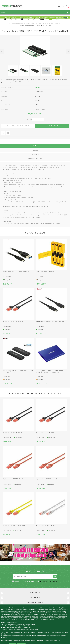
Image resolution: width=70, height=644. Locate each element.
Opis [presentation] (35, 146)
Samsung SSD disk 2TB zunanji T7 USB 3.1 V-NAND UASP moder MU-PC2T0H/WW (50, 372)
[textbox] (33, 12)
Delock (38, 87)
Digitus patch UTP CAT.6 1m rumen (14, 526)
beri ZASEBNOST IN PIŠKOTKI (48, 581)
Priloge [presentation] (35, 150)
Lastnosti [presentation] (35, 155)
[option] (13, 71)
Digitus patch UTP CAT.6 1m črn (13, 321)
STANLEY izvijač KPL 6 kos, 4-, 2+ (46, 272)
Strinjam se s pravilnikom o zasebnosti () (36, 581)
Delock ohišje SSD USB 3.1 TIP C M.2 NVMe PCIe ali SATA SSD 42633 (18, 372)
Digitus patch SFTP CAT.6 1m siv (46, 526)
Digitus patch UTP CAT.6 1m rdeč (46, 479)
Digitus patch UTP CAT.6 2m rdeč (13, 479)
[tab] (35, 146)
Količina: (29, 119)
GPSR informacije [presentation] (35, 159)
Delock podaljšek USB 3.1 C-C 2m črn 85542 (50, 321)
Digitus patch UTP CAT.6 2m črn (13, 432)
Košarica (67, 7)
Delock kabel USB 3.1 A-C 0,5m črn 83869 (16, 272)
